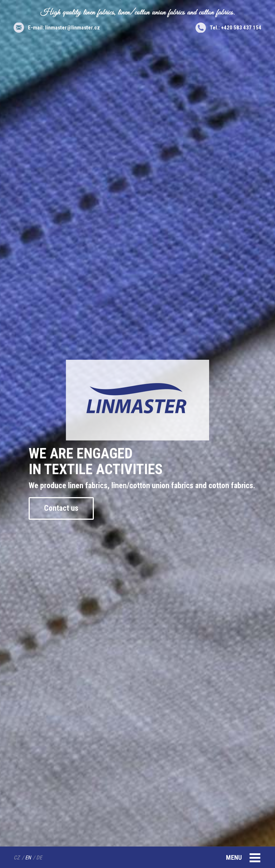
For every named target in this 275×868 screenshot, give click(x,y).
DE (39, 858)
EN (28, 858)
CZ (17, 858)
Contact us (61, 508)
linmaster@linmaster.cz (73, 28)
